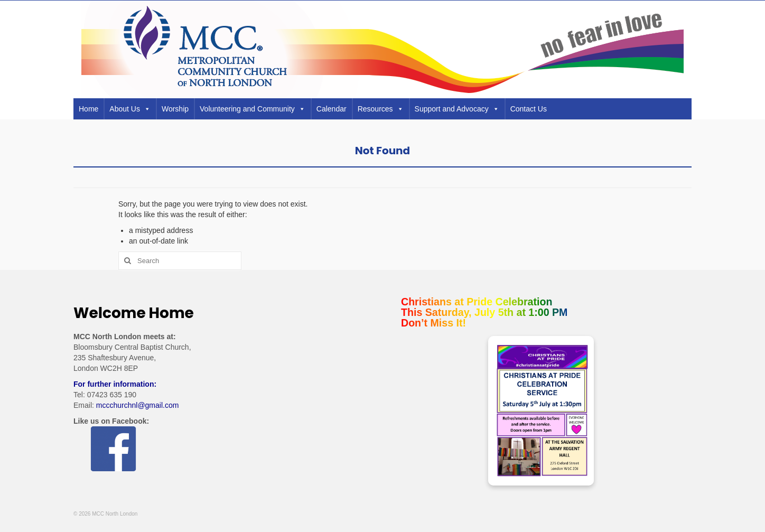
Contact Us (529, 109)
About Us (130, 109)
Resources (381, 109)
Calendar (332, 109)
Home (88, 109)
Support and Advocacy (457, 109)
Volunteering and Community (253, 109)
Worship (175, 109)
